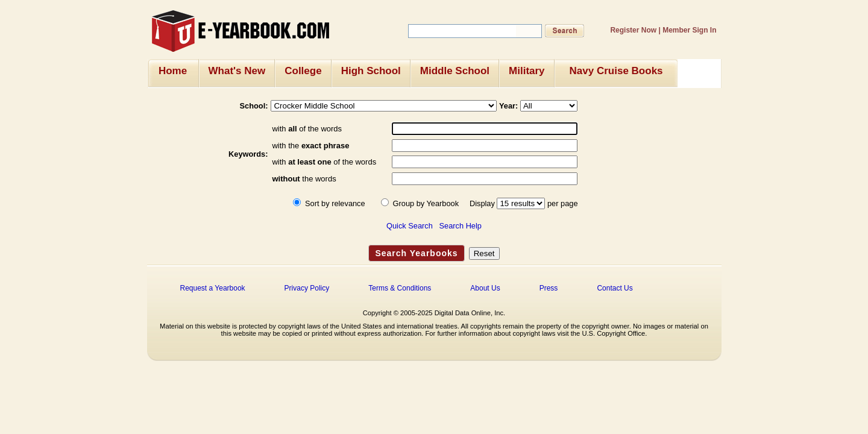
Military (527, 71)
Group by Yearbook (426, 203)
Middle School (455, 71)
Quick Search (410, 226)
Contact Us (615, 288)
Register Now (633, 30)
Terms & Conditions (400, 288)
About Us (485, 288)
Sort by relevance (335, 203)
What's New (237, 71)
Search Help (461, 226)
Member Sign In (689, 30)
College (303, 71)
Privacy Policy (307, 288)
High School (371, 71)
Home (173, 71)
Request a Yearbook (213, 288)
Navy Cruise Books (616, 71)
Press (549, 288)
